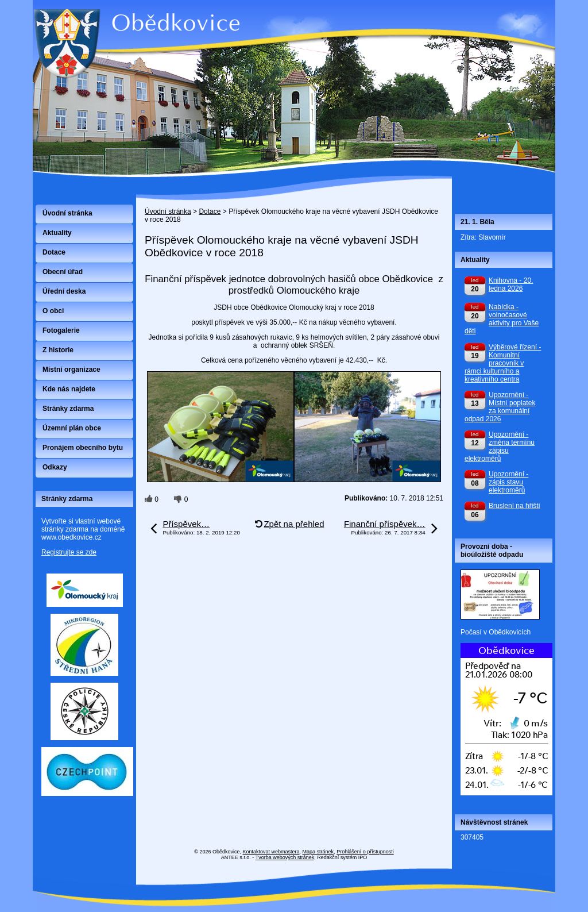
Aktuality (57, 233)
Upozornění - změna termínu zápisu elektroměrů (500, 447)
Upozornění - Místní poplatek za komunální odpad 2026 (500, 407)
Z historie (58, 350)
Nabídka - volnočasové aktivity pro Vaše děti (502, 319)
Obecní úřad (63, 272)
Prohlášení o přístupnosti (365, 852)
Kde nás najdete (69, 389)
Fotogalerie (61, 330)
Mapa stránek (318, 852)
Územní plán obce (72, 428)
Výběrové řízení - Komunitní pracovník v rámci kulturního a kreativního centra (503, 363)
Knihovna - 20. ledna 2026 (511, 284)
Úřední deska (64, 291)
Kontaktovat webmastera (271, 852)
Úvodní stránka (168, 211)
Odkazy (55, 467)
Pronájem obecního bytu (83, 448)
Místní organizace (71, 370)
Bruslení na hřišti (514, 506)
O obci (53, 311)
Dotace (210, 211)
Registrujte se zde (69, 552)
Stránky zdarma (68, 409)
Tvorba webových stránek (285, 857)
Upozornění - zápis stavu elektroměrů (508, 482)
